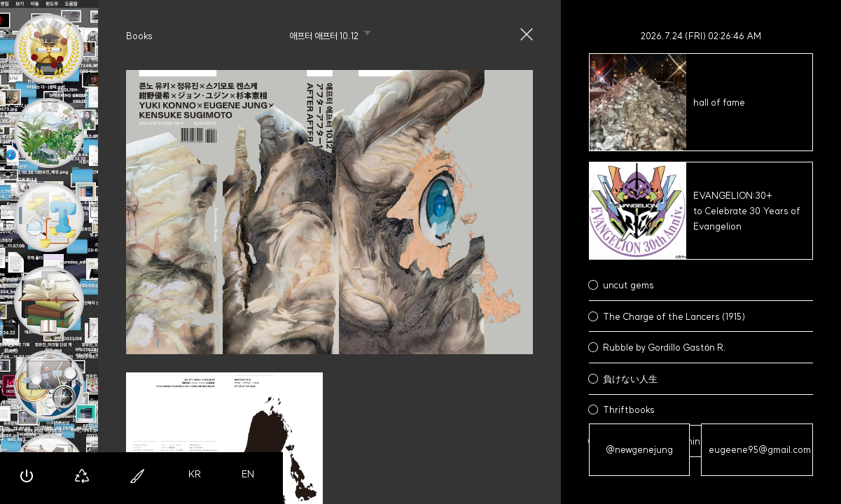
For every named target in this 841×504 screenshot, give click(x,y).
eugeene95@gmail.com (760, 449)
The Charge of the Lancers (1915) (674, 316)
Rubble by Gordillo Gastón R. (665, 347)
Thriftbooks (629, 409)
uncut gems (628, 285)
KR (195, 474)
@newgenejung (639, 449)
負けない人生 (630, 379)
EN (248, 474)
